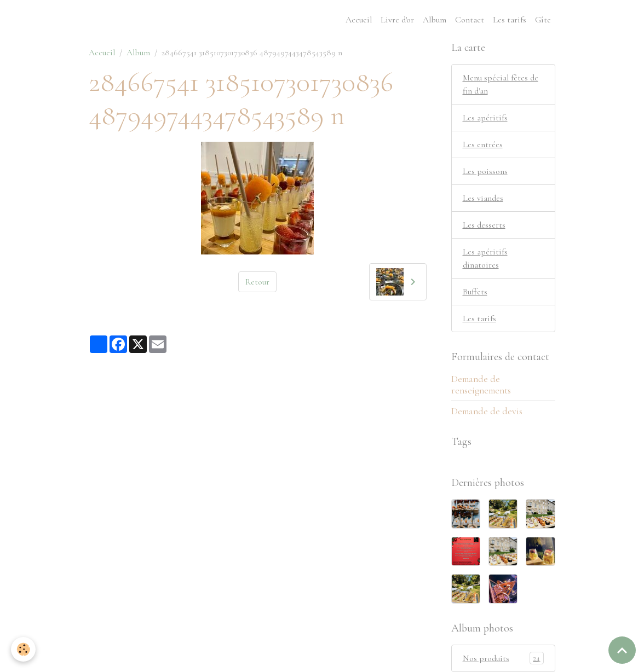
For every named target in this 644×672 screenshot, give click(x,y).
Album (435, 20)
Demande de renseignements (481, 385)
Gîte (543, 20)
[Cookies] (23, 649)
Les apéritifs (485, 118)
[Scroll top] (622, 650)
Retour (257, 282)
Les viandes (483, 198)
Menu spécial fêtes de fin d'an (501, 84)
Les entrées (483, 144)
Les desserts (484, 225)
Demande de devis (487, 411)
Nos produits (504, 658)
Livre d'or (397, 20)
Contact (470, 20)
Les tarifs (510, 20)
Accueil (359, 20)
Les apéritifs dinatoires (485, 258)
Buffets (475, 292)
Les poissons (485, 171)
